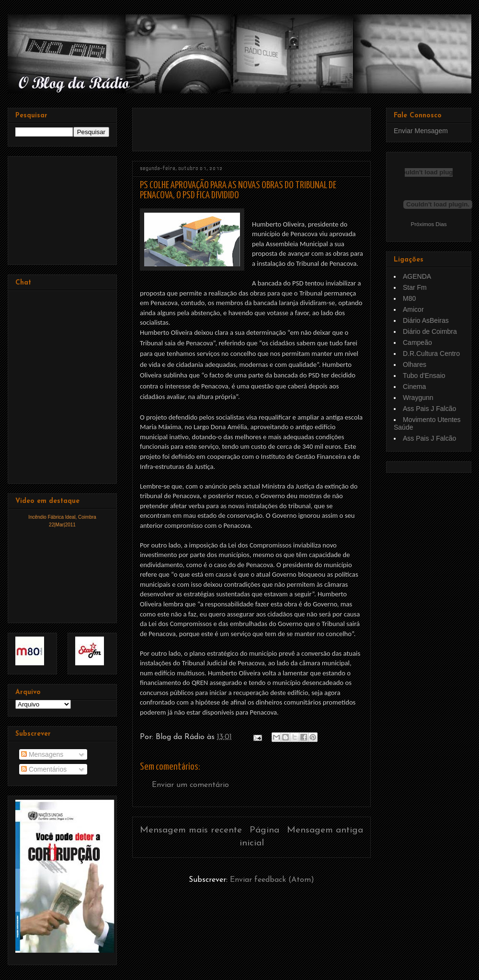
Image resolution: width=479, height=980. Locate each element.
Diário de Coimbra (430, 331)
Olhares (415, 365)
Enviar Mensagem (421, 131)
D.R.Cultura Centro (431, 353)
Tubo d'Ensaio (424, 376)
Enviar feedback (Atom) (272, 880)
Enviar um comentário (190, 785)
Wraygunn (418, 398)
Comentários (44, 769)
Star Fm (415, 287)
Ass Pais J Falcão (429, 409)
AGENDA (417, 276)
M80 (409, 298)
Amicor (413, 309)
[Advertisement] (252, 126)
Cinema (414, 387)
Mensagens (42, 754)
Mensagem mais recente (191, 830)
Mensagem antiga (325, 830)
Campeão (417, 342)
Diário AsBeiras (426, 320)
